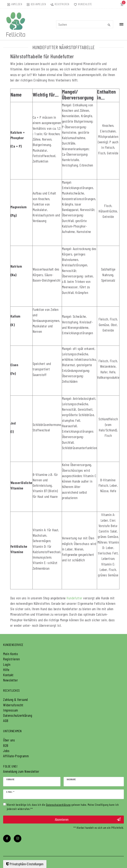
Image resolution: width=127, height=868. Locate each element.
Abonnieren (88, 819)
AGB (6, 721)
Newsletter (10, 680)
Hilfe (6, 670)
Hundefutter (74, 598)
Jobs (6, 751)
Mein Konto (10, 654)
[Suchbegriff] (85, 24)
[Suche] (109, 25)
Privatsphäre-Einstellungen (25, 864)
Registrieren (11, 659)
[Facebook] (7, 839)
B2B (6, 745)
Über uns (9, 740)
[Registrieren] (60, 4)
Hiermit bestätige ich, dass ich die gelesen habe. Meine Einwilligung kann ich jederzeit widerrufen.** (63, 806)
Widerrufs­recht (13, 705)
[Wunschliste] (82, 4)
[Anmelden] (15, 4)
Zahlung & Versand (15, 699)
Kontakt (8, 675)
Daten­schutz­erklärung (18, 715)
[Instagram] (18, 839)
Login (7, 664)
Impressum (11, 710)
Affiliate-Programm (16, 756)
